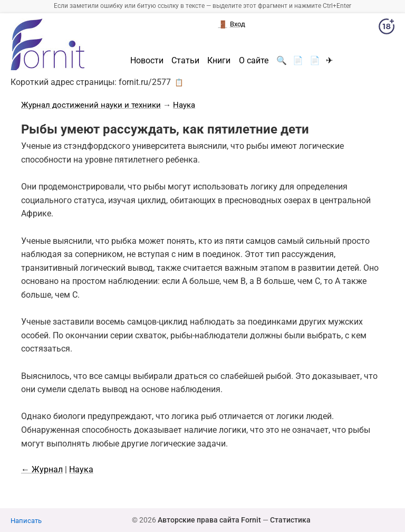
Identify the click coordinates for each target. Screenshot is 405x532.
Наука (184, 105)
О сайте (254, 61)
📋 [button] (179, 82)
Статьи (185, 61)
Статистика (290, 520)
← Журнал (42, 469)
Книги (219, 61)
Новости (147, 61)
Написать (26, 521)
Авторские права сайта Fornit (209, 520)
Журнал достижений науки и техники (91, 105)
